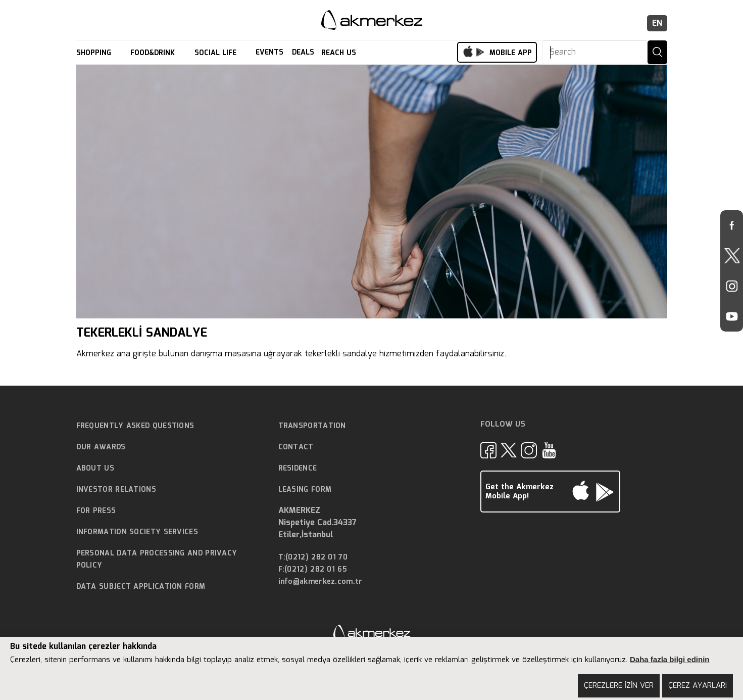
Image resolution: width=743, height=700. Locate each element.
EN (657, 24)
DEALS (303, 53)
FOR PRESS (96, 511)
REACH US (340, 53)
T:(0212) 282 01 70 (313, 558)
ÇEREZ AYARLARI (698, 686)
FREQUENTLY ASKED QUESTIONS (135, 426)
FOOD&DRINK (154, 53)
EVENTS (269, 53)
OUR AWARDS (101, 447)
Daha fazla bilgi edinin (670, 659)
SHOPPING (95, 53)
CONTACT (296, 447)
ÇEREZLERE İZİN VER (619, 686)
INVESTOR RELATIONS (116, 490)
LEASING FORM (305, 490)
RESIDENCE (298, 469)
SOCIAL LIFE (217, 53)
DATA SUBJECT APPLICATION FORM (141, 587)
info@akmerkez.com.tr (320, 582)
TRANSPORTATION (312, 426)
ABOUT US (95, 469)
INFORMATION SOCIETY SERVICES (137, 532)
